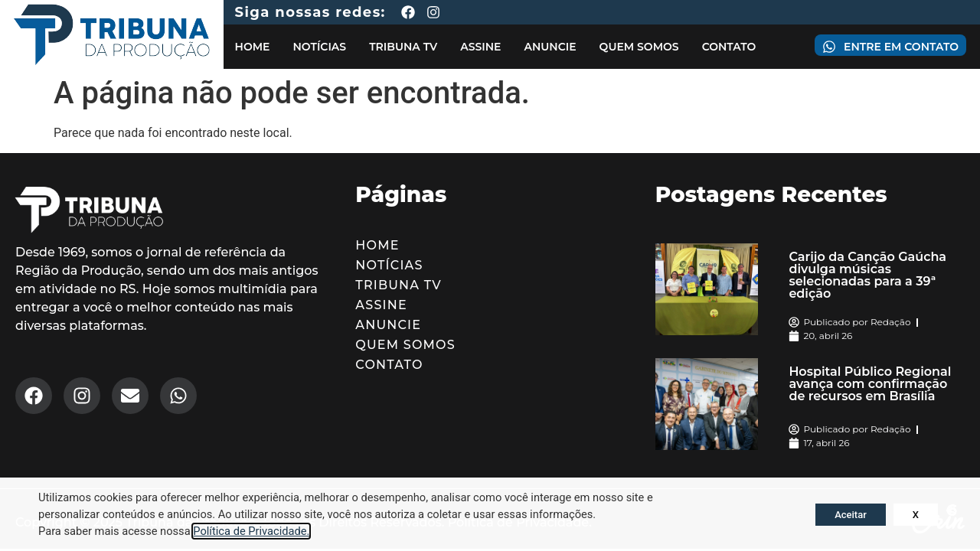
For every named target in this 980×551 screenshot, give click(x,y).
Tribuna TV (403, 47)
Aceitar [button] (851, 515)
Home (253, 47)
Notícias (319, 47)
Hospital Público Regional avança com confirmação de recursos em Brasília (870, 384)
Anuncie (550, 47)
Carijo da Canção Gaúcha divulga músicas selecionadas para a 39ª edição (867, 275)
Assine (480, 47)
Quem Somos (639, 47)
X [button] (916, 515)
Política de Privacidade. (251, 531)
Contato (729, 47)
